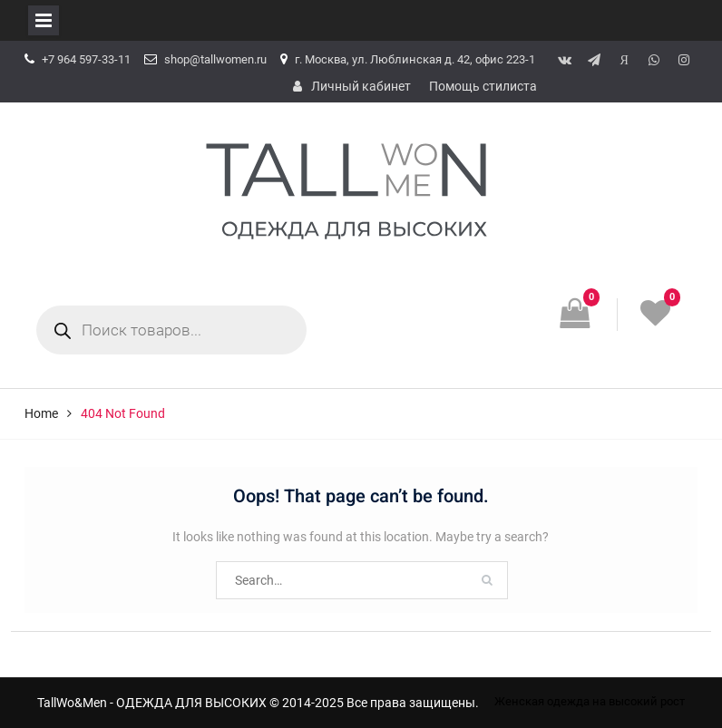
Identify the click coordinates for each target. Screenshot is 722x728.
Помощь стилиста (483, 86)
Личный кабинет (361, 86)
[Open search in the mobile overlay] (171, 330)
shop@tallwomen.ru (215, 59)
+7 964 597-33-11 (86, 59)
